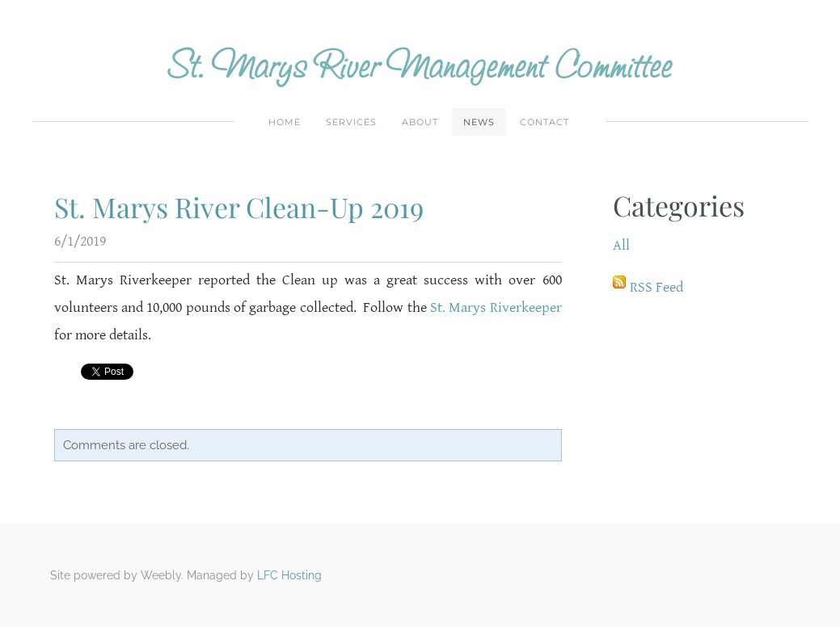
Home (285, 122)
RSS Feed (656, 287)
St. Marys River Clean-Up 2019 (239, 207)
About (420, 122)
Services (351, 122)
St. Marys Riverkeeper (496, 307)
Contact (545, 122)
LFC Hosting (289, 575)
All (621, 245)
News (479, 122)
